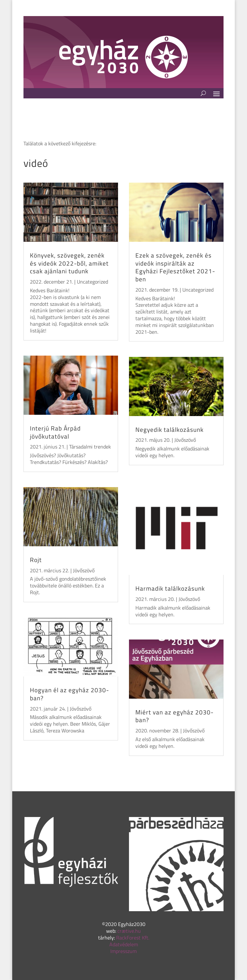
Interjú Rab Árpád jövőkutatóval (55, 432)
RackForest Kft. (133, 938)
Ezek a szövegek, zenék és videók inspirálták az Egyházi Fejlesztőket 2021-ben (175, 267)
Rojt (36, 560)
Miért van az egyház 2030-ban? (174, 716)
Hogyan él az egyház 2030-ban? (69, 694)
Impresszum (123, 951)
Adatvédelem (124, 944)
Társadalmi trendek (90, 447)
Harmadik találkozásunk (170, 588)
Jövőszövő (84, 570)
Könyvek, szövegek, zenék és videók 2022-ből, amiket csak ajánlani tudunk (69, 263)
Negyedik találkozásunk (169, 429)
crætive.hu (129, 931)
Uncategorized (92, 282)
